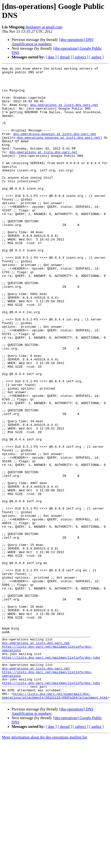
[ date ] (51, 57)
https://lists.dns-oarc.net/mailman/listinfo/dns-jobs (51, 776)
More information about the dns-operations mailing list (44, 864)
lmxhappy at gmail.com (44, 27)
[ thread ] (65, 57)
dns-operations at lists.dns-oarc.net (64, 113)
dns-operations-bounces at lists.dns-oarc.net (55, 148)
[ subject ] (81, 57)
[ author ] (96, 57)
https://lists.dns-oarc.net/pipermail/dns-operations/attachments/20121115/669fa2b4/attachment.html (55, 822)
